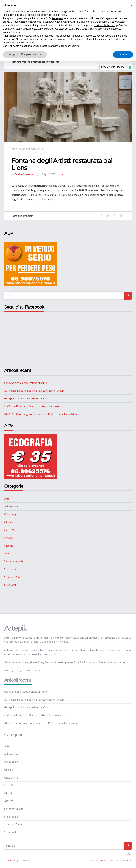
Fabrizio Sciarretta (24, 174)
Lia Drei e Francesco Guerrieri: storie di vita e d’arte (35, 406)
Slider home (35, 149)
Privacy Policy (13, 670)
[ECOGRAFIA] (31, 456)
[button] (131, 6)
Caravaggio (11, 514)
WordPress (107, 860)
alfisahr (128, 860)
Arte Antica (11, 506)
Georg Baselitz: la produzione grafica (26, 398)
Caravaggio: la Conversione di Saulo (26, 383)
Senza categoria (14, 561)
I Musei (9, 538)
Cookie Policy (32, 670)
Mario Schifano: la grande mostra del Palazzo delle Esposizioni (41, 414)
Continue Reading (24, 216)
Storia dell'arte (13, 577)
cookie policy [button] (60, 15)
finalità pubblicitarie (104, 25)
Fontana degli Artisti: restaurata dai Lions (63, 164)
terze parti (58, 18)
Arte (7, 499)
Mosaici (9, 545)
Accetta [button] (123, 54)
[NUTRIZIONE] (31, 264)
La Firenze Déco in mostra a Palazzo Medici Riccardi (35, 391)
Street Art (10, 584)
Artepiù (8, 860)
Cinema (9, 522)
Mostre (9, 553)
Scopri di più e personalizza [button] (25, 54)
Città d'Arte (19, 149)
